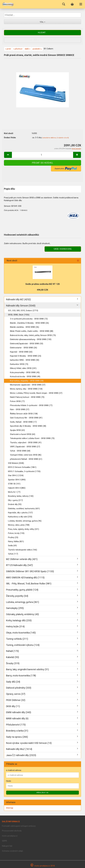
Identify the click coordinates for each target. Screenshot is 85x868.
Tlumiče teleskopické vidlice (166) (23, 550)
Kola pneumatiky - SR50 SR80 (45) (25, 372)
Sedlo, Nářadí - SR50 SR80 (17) (23, 422)
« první (8, 49)
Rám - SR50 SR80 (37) (20, 409)
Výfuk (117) (13, 554)
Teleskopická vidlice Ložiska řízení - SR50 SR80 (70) (32, 438)
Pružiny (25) (13, 537)
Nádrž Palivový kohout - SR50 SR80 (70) (27, 397)
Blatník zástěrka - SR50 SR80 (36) (25, 327)
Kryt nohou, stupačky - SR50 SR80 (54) (27, 381)
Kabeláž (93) (13, 657)
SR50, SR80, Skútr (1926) (19, 315)
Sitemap (10, 808)
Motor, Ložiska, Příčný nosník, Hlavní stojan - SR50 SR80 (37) (36, 393)
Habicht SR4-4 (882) (17, 488)
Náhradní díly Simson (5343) (21, 306)
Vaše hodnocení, (63, 249)
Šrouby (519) (13, 663)
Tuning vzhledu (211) (17, 639)
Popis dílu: (10, 189)
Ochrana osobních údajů (12, 851)
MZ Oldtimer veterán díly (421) (22, 559)
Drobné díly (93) (15, 504)
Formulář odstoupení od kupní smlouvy (19, 826)
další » (27, 49)
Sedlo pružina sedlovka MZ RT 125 (43, 284)
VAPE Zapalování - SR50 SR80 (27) (25, 447)
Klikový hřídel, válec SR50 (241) (23, 368)
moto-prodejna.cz (10, 836)
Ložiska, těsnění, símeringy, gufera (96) (25, 521)
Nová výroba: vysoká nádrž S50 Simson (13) (29, 743)
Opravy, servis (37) (16, 694)
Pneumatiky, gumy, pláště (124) (22, 590)
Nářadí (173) (12, 651)
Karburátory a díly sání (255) (20, 517)
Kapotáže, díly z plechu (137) (20, 513)
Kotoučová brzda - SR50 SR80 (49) (25, 377)
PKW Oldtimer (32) (16, 700)
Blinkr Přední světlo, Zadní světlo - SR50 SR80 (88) (32, 331)
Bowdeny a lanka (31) (17, 731)
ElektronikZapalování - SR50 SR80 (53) (27, 344)
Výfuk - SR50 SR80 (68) (20, 451)
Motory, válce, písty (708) (19, 525)
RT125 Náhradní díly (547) (19, 565)
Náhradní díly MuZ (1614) (19, 749)
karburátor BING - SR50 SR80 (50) (25, 360)
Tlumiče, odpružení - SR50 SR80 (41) (26, 443)
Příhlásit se (43, 793)
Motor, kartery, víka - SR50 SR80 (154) (26, 389)
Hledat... (43, 33)
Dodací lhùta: (10, 138)
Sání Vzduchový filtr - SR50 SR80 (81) (26, 418)
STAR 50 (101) (14, 484)
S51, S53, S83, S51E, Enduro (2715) (23, 311)
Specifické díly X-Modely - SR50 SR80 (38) (28, 426)
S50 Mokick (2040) (16, 463)
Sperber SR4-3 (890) (17, 480)
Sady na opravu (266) (17, 737)
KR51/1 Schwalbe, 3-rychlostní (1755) (24, 471)
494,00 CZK (43, 290)
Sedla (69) (12, 546)
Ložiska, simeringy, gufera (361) (23, 602)
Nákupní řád (7, 846)
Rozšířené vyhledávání (43, 40)
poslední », (37, 49)
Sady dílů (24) (13, 682)
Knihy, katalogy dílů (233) (19, 620)
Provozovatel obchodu (12, 831)
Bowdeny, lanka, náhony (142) (21, 496)
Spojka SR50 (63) (17, 430)
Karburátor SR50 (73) (19, 364)
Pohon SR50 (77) (17, 401)
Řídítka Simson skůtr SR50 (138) (24, 414)
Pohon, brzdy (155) (16, 533)
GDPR (4, 841)
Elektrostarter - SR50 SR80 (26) (24, 348)
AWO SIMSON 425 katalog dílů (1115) (25, 578)
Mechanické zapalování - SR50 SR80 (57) (28, 385)
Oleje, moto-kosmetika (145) (21, 633)
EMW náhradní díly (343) (19, 712)
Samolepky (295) (15, 608)
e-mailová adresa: (14, 770)
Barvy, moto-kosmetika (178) (21, 676)
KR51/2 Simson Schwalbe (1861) (22, 467)
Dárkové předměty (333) (19, 688)
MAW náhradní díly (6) (17, 718)
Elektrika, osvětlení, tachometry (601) (24, 509)
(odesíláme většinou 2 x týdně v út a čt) (55, 138)
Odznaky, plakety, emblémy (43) (22, 614)
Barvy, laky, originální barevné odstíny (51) (27, 669)
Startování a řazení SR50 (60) (23, 434)
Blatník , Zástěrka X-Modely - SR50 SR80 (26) (29, 323)
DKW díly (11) (13, 706)
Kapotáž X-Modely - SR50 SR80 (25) (26, 356)
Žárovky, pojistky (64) (17, 596)
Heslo (9, 781)
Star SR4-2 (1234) (16, 475)
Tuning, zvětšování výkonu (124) (23, 645)
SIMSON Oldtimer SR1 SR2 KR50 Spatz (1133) (30, 571)
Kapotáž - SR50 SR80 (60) (21, 352)
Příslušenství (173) (16, 725)
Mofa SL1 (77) (14, 492)
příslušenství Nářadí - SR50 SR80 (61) (26, 459)
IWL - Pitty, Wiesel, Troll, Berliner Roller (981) (29, 584)
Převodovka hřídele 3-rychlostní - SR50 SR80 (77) (31, 405)
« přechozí (18, 49)
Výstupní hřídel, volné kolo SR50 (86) (26, 455)
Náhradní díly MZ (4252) (18, 299)
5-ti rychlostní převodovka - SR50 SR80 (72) (29, 319)
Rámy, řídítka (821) (16, 541)
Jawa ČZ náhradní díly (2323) (21, 755)
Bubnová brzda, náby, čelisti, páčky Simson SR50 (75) (33, 335)
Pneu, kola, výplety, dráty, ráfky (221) (24, 529)
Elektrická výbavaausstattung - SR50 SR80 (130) (31, 339)
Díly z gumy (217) (15, 500)
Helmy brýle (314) (15, 626)
